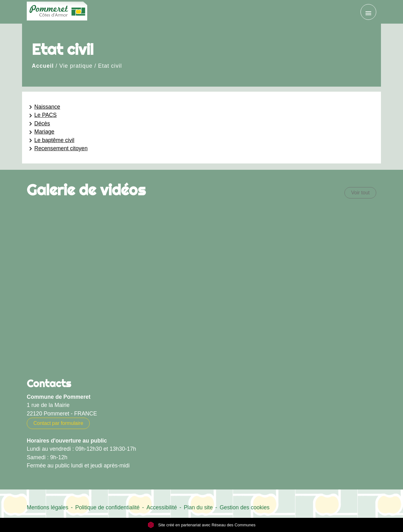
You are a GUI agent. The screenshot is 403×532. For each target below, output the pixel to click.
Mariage (41, 132)
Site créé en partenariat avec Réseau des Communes (202, 525)
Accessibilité (162, 507)
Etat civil (110, 66)
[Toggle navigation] (368, 12)
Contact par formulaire (58, 423)
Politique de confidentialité (107, 507)
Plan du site (198, 507)
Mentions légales (48, 507)
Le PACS (42, 116)
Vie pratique (76, 66)
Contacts (49, 383)
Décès (38, 124)
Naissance (43, 107)
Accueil (43, 66)
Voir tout (360, 193)
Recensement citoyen (57, 149)
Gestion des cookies (245, 507)
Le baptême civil (51, 140)
